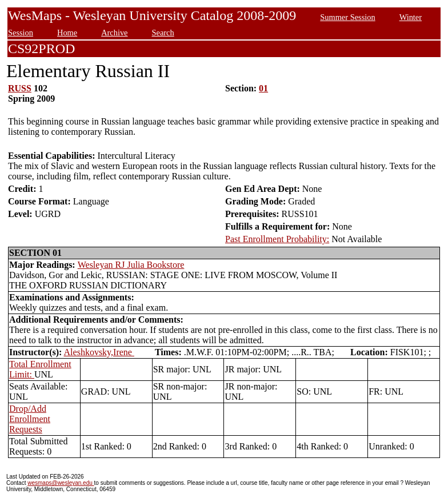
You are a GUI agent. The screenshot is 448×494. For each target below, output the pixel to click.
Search (163, 33)
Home (67, 33)
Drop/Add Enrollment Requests (30, 419)
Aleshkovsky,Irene (99, 352)
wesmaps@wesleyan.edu (61, 483)
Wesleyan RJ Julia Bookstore (131, 265)
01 (263, 88)
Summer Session (347, 17)
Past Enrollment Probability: (277, 239)
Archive (114, 33)
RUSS (20, 88)
